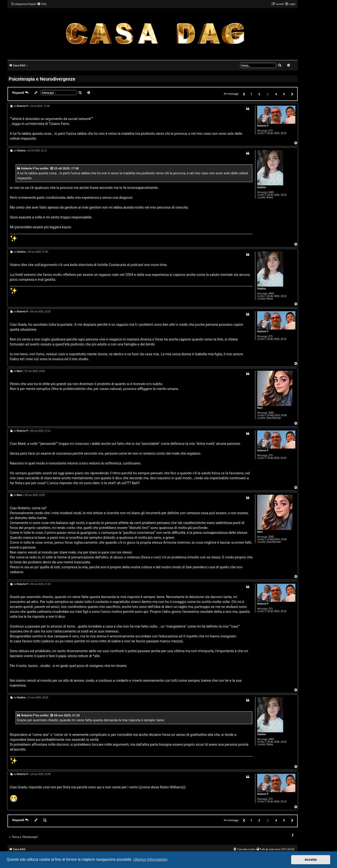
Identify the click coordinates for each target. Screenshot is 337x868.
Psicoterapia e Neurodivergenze (42, 79)
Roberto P (263, 126)
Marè (260, 408)
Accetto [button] (311, 860)
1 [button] (251, 94)
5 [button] (284, 94)
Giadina (262, 187)
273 (271, 131)
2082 (271, 413)
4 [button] (276, 94)
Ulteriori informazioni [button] (150, 859)
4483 (271, 192)
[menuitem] (42, 4)
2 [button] (259, 94)
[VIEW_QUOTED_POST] (52, 168)
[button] (244, 94)
